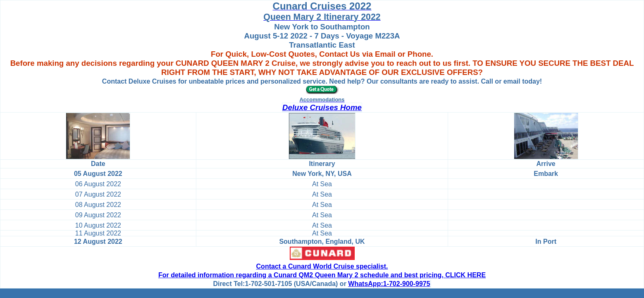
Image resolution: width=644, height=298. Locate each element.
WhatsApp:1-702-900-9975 (389, 284)
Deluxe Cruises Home (322, 107)
